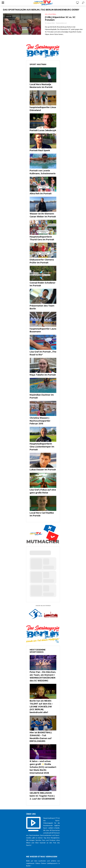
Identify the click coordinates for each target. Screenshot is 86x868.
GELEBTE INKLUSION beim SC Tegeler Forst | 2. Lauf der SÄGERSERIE (42, 746)
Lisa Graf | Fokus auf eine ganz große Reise (43, 463)
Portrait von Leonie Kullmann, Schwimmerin (42, 168)
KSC (46, 14)
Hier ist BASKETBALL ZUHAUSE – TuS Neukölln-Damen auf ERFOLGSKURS (43, 696)
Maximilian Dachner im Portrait (43, 378)
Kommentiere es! (62, 24)
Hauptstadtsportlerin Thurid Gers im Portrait (42, 231)
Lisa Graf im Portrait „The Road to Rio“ (43, 337)
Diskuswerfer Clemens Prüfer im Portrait (42, 253)
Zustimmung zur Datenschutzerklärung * (43, 827)
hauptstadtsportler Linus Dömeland (40, 108)
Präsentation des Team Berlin (42, 295)
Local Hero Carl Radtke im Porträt (41, 485)
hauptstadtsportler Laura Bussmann (41, 316)
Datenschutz (67, 840)
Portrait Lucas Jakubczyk (40, 128)
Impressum (77, 840)
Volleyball (52, 14)
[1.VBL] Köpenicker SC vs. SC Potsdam (63, 19)
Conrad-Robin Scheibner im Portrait (41, 275)
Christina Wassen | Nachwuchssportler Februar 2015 (42, 399)
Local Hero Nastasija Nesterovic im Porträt (39, 86)
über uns (58, 840)
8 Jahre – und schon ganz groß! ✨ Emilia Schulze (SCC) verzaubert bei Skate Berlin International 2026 (43, 721)
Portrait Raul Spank (38, 148)
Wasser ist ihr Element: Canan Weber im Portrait (42, 209)
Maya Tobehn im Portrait (40, 358)
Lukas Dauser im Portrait (40, 443)
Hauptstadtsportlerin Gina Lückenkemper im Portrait (41, 422)
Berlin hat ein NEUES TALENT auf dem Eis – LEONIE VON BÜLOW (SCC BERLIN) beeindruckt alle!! (42, 671)
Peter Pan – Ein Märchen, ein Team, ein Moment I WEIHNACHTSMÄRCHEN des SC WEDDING (43, 645)
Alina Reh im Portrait (38, 189)
